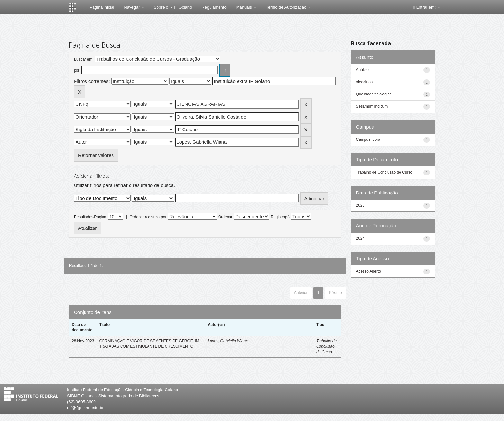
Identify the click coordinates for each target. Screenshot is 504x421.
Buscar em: (84, 59)
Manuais (246, 7)
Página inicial (100, 7)
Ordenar (225, 217)
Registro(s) (280, 217)
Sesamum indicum (372, 106)
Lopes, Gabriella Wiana (228, 341)
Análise (362, 70)
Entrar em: (427, 7)
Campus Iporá (368, 139)
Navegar (134, 7)
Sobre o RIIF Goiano (173, 7)
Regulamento (214, 7)
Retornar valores (96, 155)
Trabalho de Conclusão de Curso (326, 346)
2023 (360, 205)
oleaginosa (365, 82)
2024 (360, 238)
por (77, 70)
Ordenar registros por (148, 217)
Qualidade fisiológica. (374, 94)
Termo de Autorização (288, 7)
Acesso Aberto (369, 271)
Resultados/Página (90, 217)
